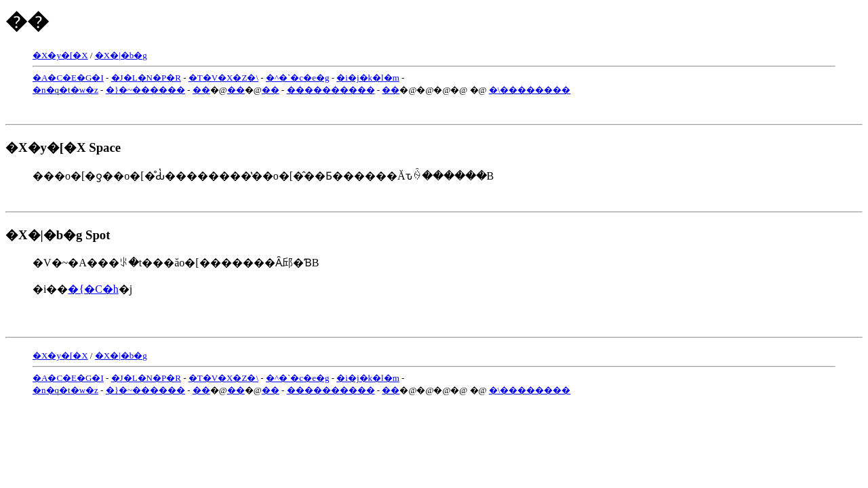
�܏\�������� (530, 90)
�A (40, 78)
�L (131, 78)
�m (392, 78)
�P (159, 78)
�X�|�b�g (121, 55)
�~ (125, 90)
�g (323, 78)
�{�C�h (93, 289)
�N (145, 78)
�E (70, 78)
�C (55, 78)
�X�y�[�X (60, 55)
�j (354, 78)
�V (210, 78)
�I (97, 78)
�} (112, 90)
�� (141, 90)
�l (378, 78)
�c (297, 78)
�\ (253, 78)
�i (342, 78)
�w (78, 90)
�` (284, 78)
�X (225, 78)
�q (53, 90)
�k (366, 78)
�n (39, 90)
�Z (240, 78)
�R (174, 78)
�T (196, 78)
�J (117, 78)
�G (84, 78)
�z (92, 90)
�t (65, 90)
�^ (272, 78)
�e (310, 78)
